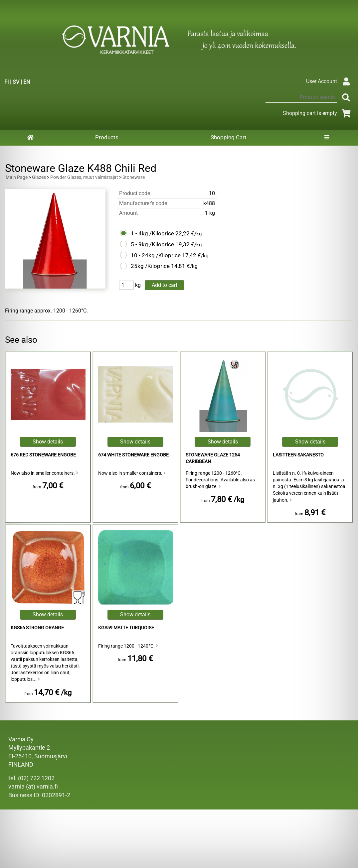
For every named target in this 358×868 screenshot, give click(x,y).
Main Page (17, 177)
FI (6, 82)
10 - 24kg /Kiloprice (156, 255)
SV (16, 82)
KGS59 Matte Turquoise (126, 628)
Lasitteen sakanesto (298, 455)
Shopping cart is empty (318, 113)
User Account (330, 81)
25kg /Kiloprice (150, 266)
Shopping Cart (229, 137)
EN (27, 82)
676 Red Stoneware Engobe (43, 455)
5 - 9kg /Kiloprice (152, 244)
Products (107, 137)
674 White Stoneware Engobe (133, 455)
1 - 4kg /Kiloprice (152, 233)
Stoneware (134, 177)
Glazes (39, 177)
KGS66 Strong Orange (37, 628)
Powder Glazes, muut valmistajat (84, 177)
